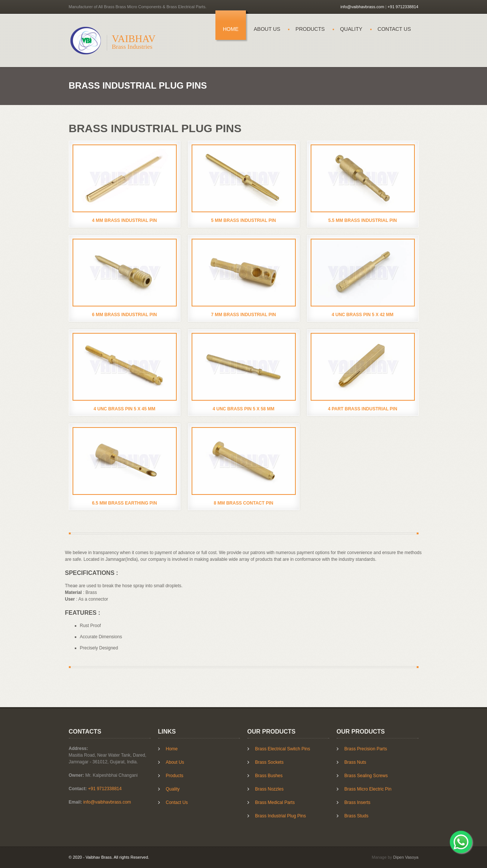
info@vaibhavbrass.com (362, 7)
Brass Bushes (269, 775)
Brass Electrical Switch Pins (283, 748)
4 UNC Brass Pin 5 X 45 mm (124, 409)
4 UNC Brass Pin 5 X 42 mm (362, 315)
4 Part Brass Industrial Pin (362, 409)
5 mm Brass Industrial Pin (243, 220)
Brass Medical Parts (275, 802)
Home (231, 29)
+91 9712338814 (403, 7)
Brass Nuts (355, 762)
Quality (351, 29)
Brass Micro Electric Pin (368, 789)
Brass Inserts (358, 802)
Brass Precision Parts (366, 748)
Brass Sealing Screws (366, 775)
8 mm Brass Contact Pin (244, 503)
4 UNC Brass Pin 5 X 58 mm (243, 409)
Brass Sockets (270, 762)
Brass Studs (357, 815)
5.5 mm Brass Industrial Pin (362, 220)
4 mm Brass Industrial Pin (124, 220)
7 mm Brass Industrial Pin (243, 315)
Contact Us (394, 29)
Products (310, 29)
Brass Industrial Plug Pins (281, 815)
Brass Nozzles (270, 789)
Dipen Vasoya (406, 857)
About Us (267, 29)
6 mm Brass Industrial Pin (124, 315)
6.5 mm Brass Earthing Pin (124, 503)
